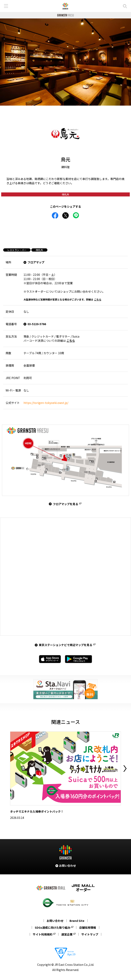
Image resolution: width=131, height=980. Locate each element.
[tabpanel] (65, 62)
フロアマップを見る (65, 504)
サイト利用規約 (43, 934)
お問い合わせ (55, 921)
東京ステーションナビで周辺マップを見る (65, 645)
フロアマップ (36, 262)
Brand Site (77, 921)
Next (125, 769)
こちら (98, 299)
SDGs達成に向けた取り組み (53, 927)
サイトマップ (90, 934)
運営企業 (67, 934)
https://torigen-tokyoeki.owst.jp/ (46, 403)
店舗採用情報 (88, 927)
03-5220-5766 (37, 324)
